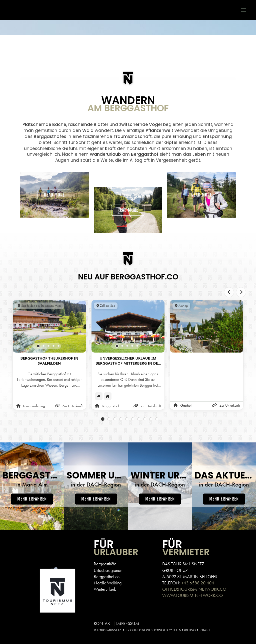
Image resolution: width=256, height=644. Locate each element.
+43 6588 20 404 (198, 583)
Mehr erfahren (32, 499)
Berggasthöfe (105, 564)
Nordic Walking (108, 583)
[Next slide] (241, 292)
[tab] (38, 346)
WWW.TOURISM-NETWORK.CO (192, 595)
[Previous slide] (229, 292)
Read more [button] (54, 193)
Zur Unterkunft (69, 406)
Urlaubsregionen (108, 570)
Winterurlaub (105, 589)
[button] (241, 10)
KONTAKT (103, 623)
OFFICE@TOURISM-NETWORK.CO (194, 589)
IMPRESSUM (128, 623)
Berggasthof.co (107, 577)
